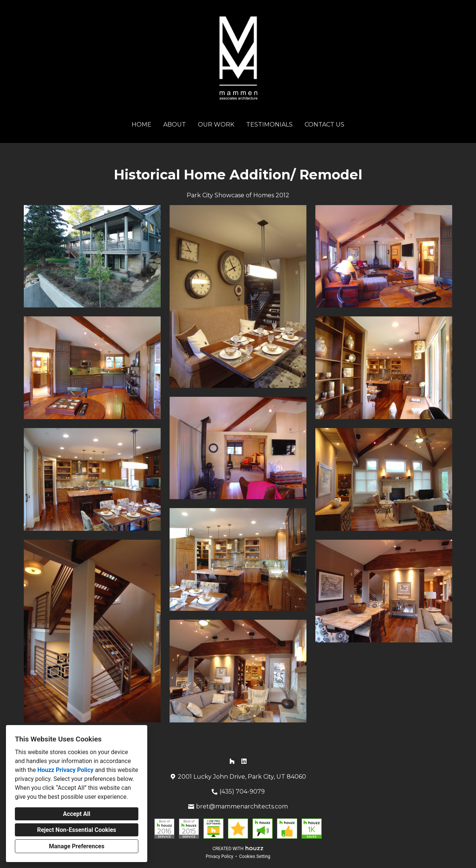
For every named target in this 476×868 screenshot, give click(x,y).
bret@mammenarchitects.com (242, 806)
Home (141, 125)
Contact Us (324, 125)
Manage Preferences (76, 846)
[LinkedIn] (244, 761)
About (175, 125)
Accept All (77, 814)
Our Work (216, 125)
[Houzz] (232, 761)
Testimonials (269, 125)
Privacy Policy (219, 856)
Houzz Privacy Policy (65, 770)
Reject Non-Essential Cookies (77, 830)
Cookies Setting (255, 856)
